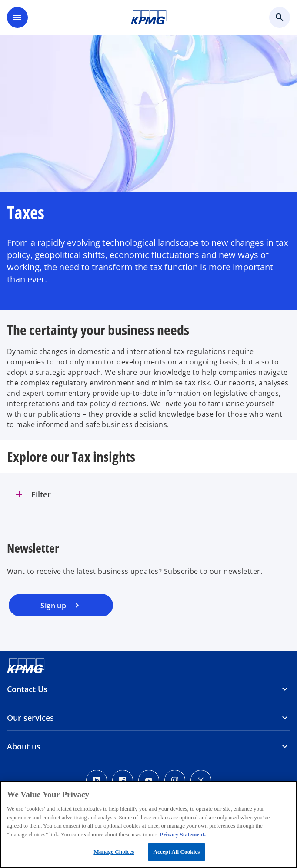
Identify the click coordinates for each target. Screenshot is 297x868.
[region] (148, 824)
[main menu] (17, 17)
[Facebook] (123, 780)
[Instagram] (175, 780)
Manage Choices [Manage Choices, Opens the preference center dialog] (114, 852)
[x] (201, 780)
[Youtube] (149, 780)
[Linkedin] (97, 780)
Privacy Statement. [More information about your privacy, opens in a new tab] (183, 834)
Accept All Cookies (176, 852)
